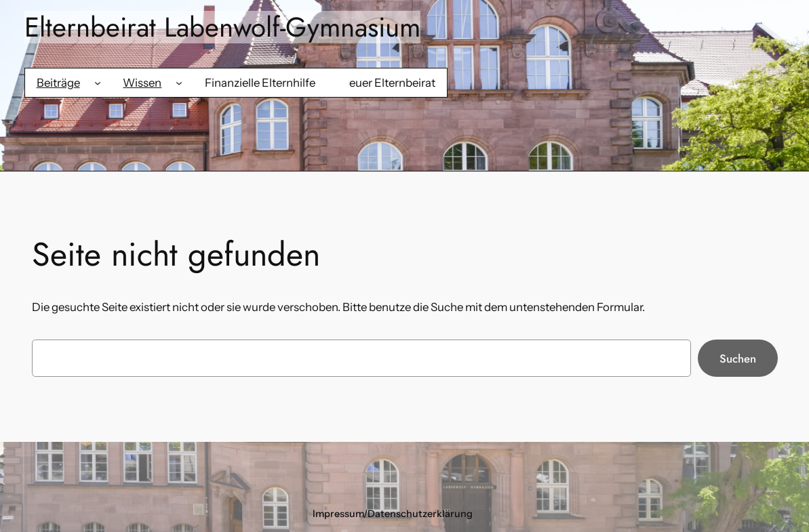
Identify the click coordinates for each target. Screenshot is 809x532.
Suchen (738, 359)
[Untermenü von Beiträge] (98, 83)
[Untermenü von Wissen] (179, 83)
